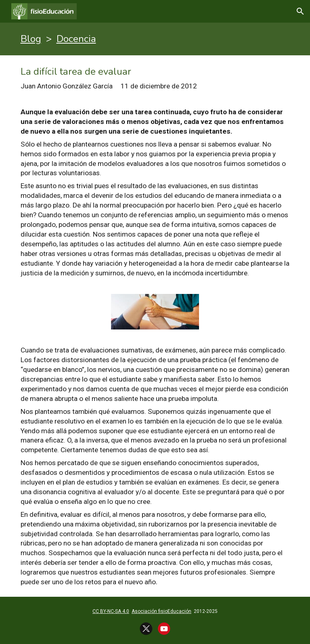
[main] (155, 39)
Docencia (76, 39)
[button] (300, 11)
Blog (31, 39)
